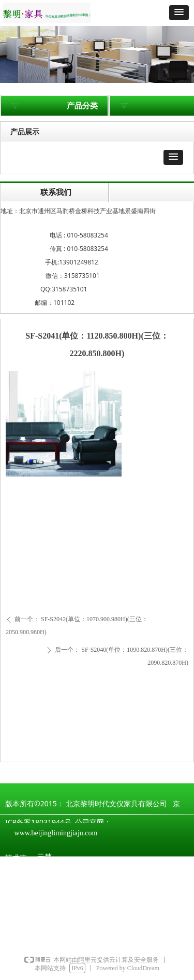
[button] (179, 13)
